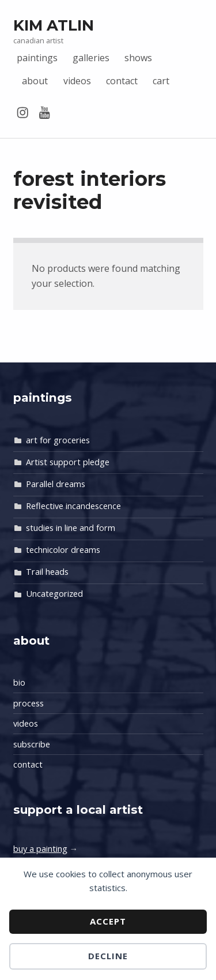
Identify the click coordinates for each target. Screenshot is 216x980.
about (35, 81)
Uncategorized (54, 594)
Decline (108, 956)
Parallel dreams (56, 484)
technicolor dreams (63, 550)
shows (138, 58)
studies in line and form (71, 528)
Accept (108, 921)
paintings (37, 58)
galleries (91, 58)
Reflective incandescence (73, 506)
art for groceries (58, 440)
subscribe (32, 744)
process (29, 703)
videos (77, 81)
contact (122, 81)
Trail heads (47, 572)
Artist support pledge (68, 462)
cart (161, 81)
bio (19, 682)
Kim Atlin (54, 25)
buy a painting (40, 849)
